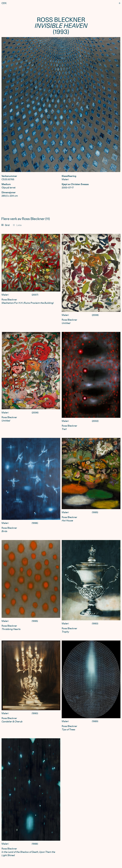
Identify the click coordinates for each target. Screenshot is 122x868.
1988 (35, 844)
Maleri (5, 295)
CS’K (4, 3)
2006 (95, 315)
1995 (95, 512)
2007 (35, 295)
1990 (35, 713)
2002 (95, 421)
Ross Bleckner (9, 300)
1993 (95, 624)
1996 (35, 523)
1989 (95, 721)
